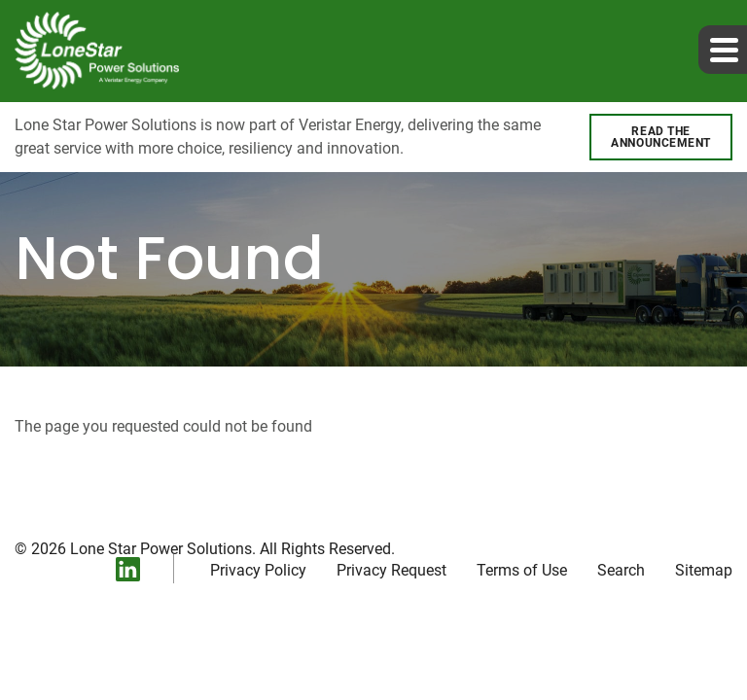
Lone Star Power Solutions (161, 549)
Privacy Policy (258, 571)
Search (621, 571)
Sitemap (704, 571)
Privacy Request (391, 571)
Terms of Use (522, 571)
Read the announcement (661, 137)
